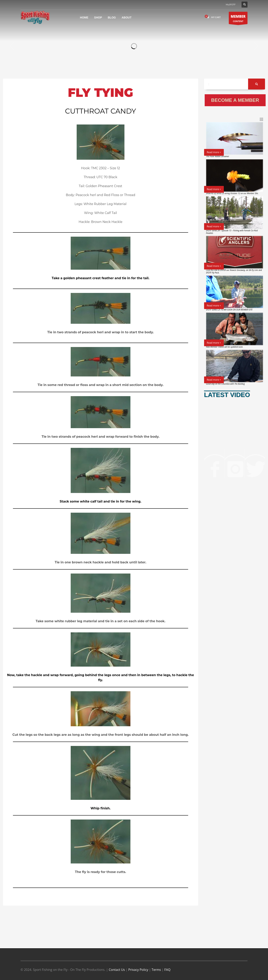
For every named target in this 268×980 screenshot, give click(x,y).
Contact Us (117, 970)
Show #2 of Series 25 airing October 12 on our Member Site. (232, 193)
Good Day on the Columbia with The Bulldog (225, 384)
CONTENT (238, 19)
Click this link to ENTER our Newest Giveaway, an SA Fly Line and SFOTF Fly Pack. (234, 271)
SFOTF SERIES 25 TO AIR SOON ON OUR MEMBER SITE (229, 310)
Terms (156, 970)
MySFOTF (231, 4)
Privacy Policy (138, 970)
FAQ (167, 970)
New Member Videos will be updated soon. (225, 347)
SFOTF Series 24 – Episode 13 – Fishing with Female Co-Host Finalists (232, 232)
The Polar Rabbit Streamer (218, 156)
